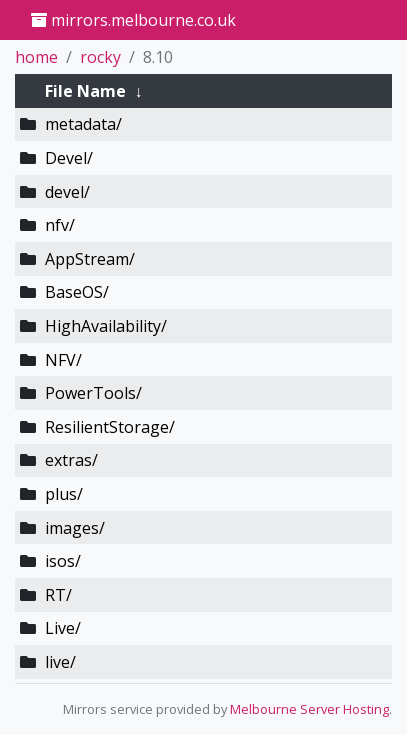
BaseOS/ (77, 292)
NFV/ (63, 360)
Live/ (63, 628)
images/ (75, 528)
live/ (60, 662)
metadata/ (83, 124)
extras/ (71, 460)
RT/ (58, 595)
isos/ (63, 561)
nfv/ (60, 225)
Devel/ (69, 158)
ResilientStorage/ (110, 427)
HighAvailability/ (106, 326)
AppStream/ (90, 259)
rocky (100, 57)
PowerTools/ (93, 393)
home (36, 57)
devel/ (67, 192)
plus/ (64, 494)
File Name (85, 91)
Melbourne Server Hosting (309, 709)
